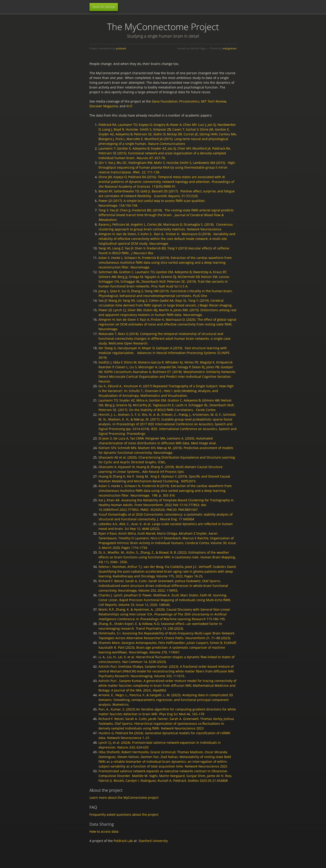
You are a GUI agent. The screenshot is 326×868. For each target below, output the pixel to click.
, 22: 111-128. (146, 172)
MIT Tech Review (213, 101)
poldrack (121, 48)
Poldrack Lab (123, 841)
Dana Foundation (165, 101)
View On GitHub (104, 7)
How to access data (104, 831)
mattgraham (229, 48)
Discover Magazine (104, 106)
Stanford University (153, 841)
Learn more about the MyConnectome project (124, 797)
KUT (129, 106)
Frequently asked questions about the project (124, 814)
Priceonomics (189, 101)
